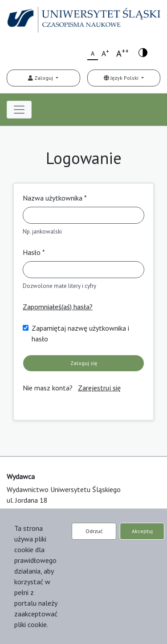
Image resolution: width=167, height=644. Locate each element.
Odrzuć (94, 531)
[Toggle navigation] (19, 110)
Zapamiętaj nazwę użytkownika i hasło (80, 333)
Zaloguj (41, 78)
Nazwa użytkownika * (55, 198)
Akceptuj (142, 531)
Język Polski (122, 78)
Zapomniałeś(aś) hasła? (58, 307)
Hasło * (34, 252)
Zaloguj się (84, 363)
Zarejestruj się (99, 388)
